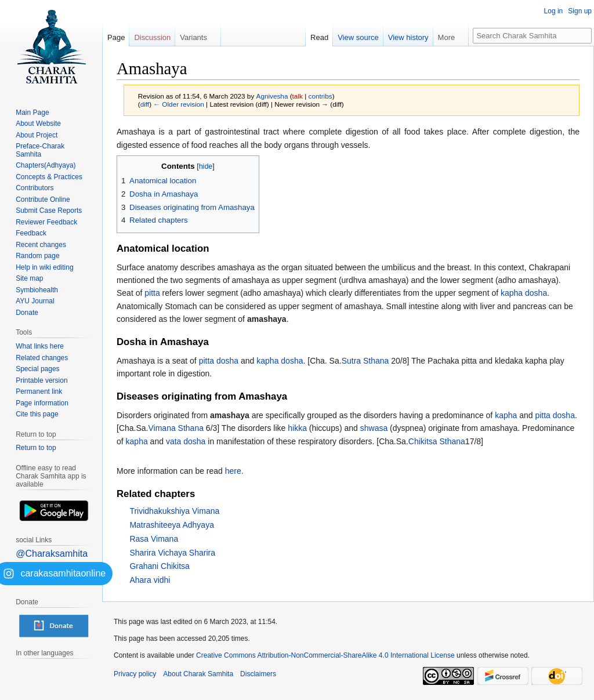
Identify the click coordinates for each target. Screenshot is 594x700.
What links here (40, 346)
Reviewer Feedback (46, 222)
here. (234, 471)
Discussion (152, 37)
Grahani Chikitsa (160, 566)
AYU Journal (35, 301)
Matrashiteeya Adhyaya (172, 525)
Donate (27, 313)
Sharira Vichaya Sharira (172, 553)
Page (116, 37)
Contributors (35, 188)
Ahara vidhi (150, 580)
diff (145, 104)
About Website (38, 124)
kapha (506, 415)
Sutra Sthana (365, 361)
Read (319, 37)
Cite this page (37, 414)
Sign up (580, 11)
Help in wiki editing (44, 267)
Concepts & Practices (49, 177)
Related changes (42, 358)
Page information (42, 403)
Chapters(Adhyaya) (46, 165)
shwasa (374, 428)
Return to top (36, 448)
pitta (152, 293)
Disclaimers (258, 674)
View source (358, 37)
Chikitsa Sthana (437, 441)
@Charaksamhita (52, 554)
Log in (554, 11)
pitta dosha (219, 361)
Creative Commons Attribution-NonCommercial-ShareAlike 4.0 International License (325, 655)
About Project (37, 135)
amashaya (267, 319)
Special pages (37, 369)
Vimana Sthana (175, 428)
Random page (37, 256)
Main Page (32, 113)
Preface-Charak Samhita (40, 150)
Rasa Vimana (154, 539)
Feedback (31, 233)
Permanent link (39, 391)
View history (408, 37)
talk (298, 96)
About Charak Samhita (198, 674)
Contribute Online (43, 200)
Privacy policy (135, 674)
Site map (29, 278)
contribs (320, 96)
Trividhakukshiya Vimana (174, 511)
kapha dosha (524, 293)
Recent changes (41, 245)
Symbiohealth (37, 290)
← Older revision (179, 104)
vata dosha (186, 441)
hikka (297, 428)
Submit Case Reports (49, 211)
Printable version (41, 380)
